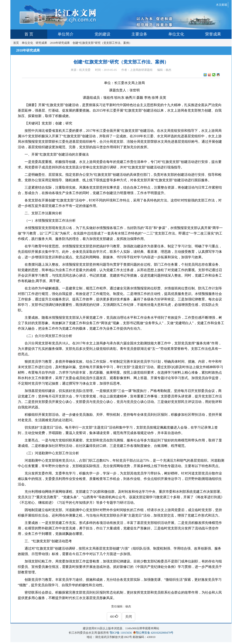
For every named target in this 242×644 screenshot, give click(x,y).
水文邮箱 (222, 5)
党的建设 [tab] (102, 34)
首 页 (29, 34)
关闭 (129, 617)
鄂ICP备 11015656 (121, 633)
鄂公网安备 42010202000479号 (155, 633)
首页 (16, 43)
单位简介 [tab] (66, 34)
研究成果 (41, 43)
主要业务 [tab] (139, 34)
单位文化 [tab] (176, 34)
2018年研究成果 (60, 43)
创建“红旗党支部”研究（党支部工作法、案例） (102, 43)
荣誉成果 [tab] (213, 34)
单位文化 (27, 43)
